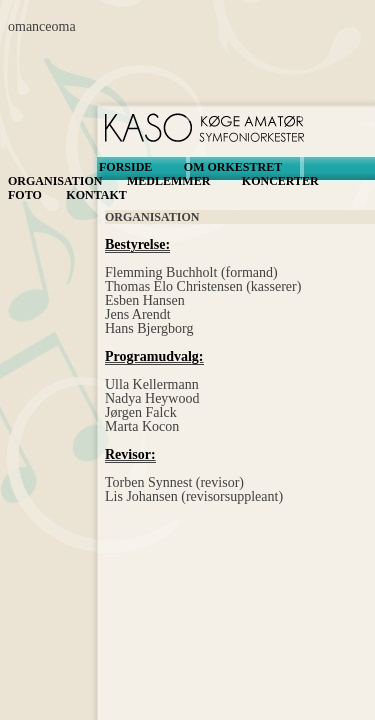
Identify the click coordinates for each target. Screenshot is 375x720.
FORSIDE (125, 167)
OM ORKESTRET (233, 167)
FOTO (25, 195)
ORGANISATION (55, 181)
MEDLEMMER (168, 181)
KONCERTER (280, 181)
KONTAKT (96, 195)
